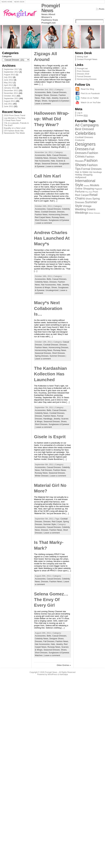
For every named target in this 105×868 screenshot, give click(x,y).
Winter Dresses (42, 476)
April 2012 (8, 85)
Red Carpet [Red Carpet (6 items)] (82, 195)
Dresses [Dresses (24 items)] (82, 149)
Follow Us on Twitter (90, 98)
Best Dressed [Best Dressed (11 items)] (84, 129)
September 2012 (11, 72)
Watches (39, 655)
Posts (102, 9)
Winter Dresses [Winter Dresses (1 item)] (94, 213)
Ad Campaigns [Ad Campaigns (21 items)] (87, 125)
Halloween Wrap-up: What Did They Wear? (52, 119)
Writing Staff (82, 57)
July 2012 (8, 77)
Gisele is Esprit (50, 437)
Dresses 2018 (83, 74)
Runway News (58, 217)
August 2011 (10, 101)
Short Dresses (41, 220)
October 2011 (10, 96)
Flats (43, 98)
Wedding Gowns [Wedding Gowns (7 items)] (85, 209)
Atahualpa (64, 674)
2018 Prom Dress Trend (15, 115)
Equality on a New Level (15, 128)
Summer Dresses (57, 356)
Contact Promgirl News (87, 59)
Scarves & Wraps (43, 287)
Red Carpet (57, 522)
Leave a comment (43, 104)
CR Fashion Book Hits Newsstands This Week (14, 132)
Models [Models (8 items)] (95, 185)
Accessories (40, 92)
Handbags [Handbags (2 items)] (97, 172)
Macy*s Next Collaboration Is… (48, 308)
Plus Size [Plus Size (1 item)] (89, 192)
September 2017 (11, 69)
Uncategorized (52, 290)
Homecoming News (43, 350)
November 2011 (11, 93)
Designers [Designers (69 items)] (85, 144)
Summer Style (49, 524)
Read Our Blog (87, 89)
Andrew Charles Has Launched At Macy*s (52, 238)
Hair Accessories (42, 161)
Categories (7, 56)
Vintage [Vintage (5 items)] (87, 206)
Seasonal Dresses (50, 164)
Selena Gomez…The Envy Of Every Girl (51, 600)
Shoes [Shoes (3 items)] (89, 199)
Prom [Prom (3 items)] (95, 192)
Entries (82, 115)
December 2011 (11, 90)
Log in (80, 113)
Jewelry (55, 98)
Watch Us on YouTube (91, 102)
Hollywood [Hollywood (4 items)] (81, 177)
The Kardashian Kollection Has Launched (50, 374)
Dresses (54, 95)
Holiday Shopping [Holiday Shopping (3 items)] (84, 175)
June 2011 (9, 106)
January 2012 (10, 88)
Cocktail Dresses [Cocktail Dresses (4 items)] (84, 137)
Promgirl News (51, 8)
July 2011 (8, 104)
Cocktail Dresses (48, 212)
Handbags (48, 419)
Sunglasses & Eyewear (59, 101)
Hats (48, 98)
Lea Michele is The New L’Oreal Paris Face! (15, 119)
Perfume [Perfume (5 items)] (80, 192)
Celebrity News (42, 158)
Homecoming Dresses (59, 215)
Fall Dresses (63, 158)
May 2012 (8, 83)
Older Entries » (64, 665)
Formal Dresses (84, 76)
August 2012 (10, 75)
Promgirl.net (82, 68)
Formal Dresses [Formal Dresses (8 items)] (91, 169)
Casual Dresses (59, 92)
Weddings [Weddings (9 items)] (82, 213)
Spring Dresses (42, 356)
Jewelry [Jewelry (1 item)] (87, 186)
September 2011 (11, 98)
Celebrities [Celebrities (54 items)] (85, 133)
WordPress (52, 674)
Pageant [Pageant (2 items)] (98, 189)
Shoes (44, 101)
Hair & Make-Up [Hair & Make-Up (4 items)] (84, 172)
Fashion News (41, 215)
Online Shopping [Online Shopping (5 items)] (85, 189)
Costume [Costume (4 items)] (80, 140)
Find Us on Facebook (90, 93)
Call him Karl (47, 176)
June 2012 (9, 80)
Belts (49, 92)
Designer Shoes (42, 95)
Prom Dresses (83, 71)
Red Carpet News (43, 217)
